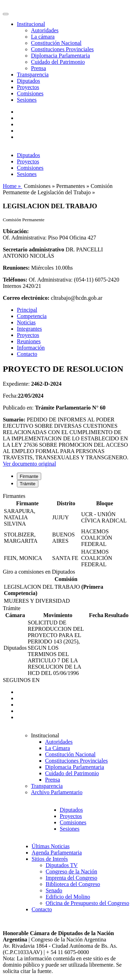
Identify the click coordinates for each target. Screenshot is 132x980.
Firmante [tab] (29, 476)
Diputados (29, 81)
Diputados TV (62, 865)
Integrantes (29, 329)
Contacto (27, 354)
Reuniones (29, 341)
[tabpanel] (66, 531)
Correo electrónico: (26, 298)
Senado (54, 890)
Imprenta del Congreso (72, 878)
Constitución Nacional (56, 43)
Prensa (39, 68)
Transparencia (33, 75)
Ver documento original (29, 464)
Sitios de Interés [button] (50, 859)
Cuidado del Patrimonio (58, 62)
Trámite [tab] (28, 484)
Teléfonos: (15, 280)
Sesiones (27, 100)
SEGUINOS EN (21, 680)
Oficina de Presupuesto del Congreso (87, 903)
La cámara (43, 37)
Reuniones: (16, 268)
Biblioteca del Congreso (73, 884)
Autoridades (45, 30)
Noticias (26, 322)
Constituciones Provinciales (62, 49)
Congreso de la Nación (71, 871)
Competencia (32, 316)
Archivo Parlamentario (57, 792)
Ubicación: (16, 231)
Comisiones (30, 93)
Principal (27, 310)
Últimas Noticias (51, 846)
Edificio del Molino (68, 897)
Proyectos (28, 87)
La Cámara (58, 748)
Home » (12, 186)
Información (31, 348)
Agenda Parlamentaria (57, 853)
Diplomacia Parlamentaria (60, 56)
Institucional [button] (31, 24)
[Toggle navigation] (6, 14)
